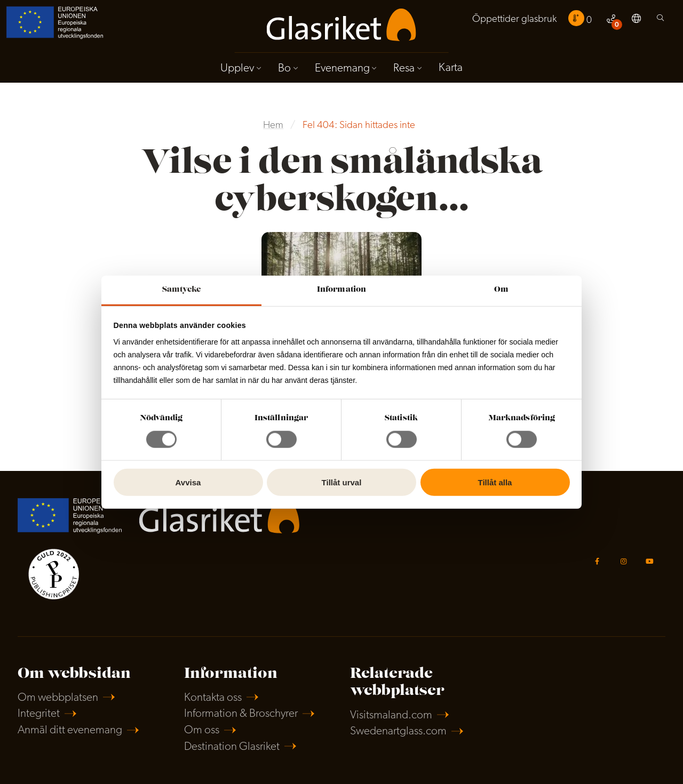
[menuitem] (514, 20)
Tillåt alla (495, 482)
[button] (636, 20)
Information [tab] (341, 290)
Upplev (237, 69)
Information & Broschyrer (241, 714)
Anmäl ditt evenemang (70, 730)
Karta (451, 68)
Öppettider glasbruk (514, 19)
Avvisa (188, 482)
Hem (273, 126)
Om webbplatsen (58, 698)
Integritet (39, 714)
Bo (284, 69)
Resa (404, 69)
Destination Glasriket (232, 747)
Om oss (202, 730)
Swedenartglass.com (398, 731)
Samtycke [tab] (182, 290)
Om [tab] (501, 290)
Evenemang (342, 69)
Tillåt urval (342, 482)
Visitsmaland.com (391, 715)
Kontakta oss (213, 698)
